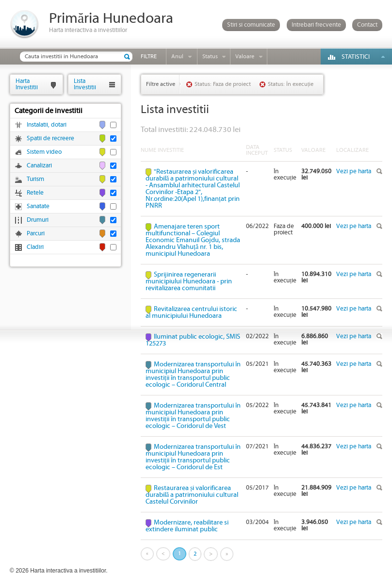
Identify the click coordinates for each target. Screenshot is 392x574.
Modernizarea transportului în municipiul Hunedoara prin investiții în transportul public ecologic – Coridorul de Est (193, 457)
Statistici (356, 57)
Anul (177, 57)
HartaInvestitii (27, 84)
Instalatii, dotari (47, 125)
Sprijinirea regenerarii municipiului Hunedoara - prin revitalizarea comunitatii (189, 281)
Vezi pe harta (354, 172)
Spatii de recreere (50, 139)
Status (210, 57)
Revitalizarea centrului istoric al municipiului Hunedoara (191, 312)
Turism (35, 179)
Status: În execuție (291, 84)
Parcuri (36, 234)
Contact (367, 25)
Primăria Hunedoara (111, 19)
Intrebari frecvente (316, 25)
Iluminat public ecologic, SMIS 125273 (193, 340)
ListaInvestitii (85, 84)
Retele (35, 193)
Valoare (245, 57)
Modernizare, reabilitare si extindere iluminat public (187, 526)
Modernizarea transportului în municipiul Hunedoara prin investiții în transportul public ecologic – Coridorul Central (193, 375)
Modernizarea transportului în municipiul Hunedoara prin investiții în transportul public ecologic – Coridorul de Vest (193, 416)
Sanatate (38, 206)
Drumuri (38, 220)
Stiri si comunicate (251, 25)
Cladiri (35, 247)
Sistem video (44, 152)
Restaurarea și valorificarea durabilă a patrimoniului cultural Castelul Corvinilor (192, 495)
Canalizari (39, 166)
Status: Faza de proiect (223, 84)
